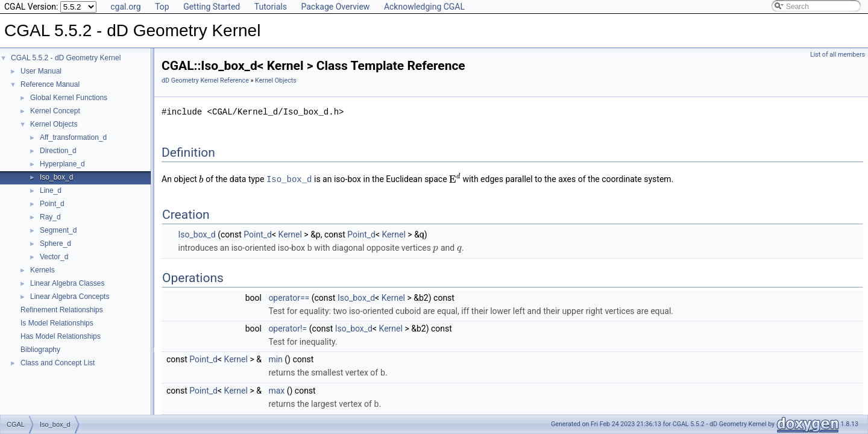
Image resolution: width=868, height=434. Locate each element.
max (276, 389)
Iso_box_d (56, 177)
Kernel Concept (55, 111)
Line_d (51, 190)
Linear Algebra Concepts (70, 297)
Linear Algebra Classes (67, 283)
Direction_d (58, 151)
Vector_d (54, 257)
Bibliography (40, 350)
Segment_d (58, 230)
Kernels (42, 270)
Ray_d (50, 217)
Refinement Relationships (62, 310)
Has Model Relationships (61, 336)
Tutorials (271, 7)
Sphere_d (55, 244)
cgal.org (125, 7)
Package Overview (335, 7)
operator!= (288, 327)
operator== (289, 297)
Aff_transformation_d (73, 137)
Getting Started (212, 7)
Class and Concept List (58, 363)
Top (162, 7)
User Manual (41, 71)
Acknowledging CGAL (424, 7)
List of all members (838, 55)
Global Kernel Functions (69, 98)
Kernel (290, 234)
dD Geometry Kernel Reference (205, 80)
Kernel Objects (54, 124)
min (275, 358)
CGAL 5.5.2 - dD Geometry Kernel (66, 58)
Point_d (52, 204)
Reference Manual (50, 84)
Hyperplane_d (62, 164)
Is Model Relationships (57, 323)
